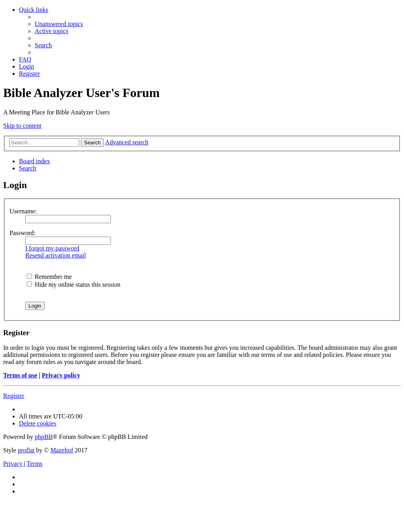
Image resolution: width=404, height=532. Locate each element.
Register (14, 396)
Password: (22, 233)
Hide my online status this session (74, 285)
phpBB (44, 437)
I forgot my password (52, 248)
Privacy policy (61, 375)
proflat (26, 450)
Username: (23, 211)
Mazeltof (62, 450)
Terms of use (20, 375)
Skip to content (22, 126)
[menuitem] (59, 24)
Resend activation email (56, 255)
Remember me (49, 277)
